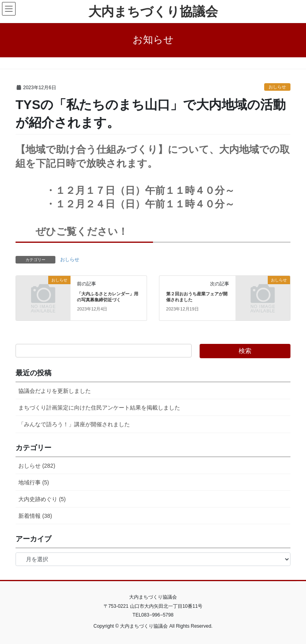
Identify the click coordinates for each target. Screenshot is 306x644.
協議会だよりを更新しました (55, 391)
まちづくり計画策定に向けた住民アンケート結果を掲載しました (99, 408)
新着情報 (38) (35, 516)
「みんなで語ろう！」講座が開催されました (74, 424)
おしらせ (277, 87)
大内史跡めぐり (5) (42, 499)
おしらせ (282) (37, 466)
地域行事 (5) (34, 482)
